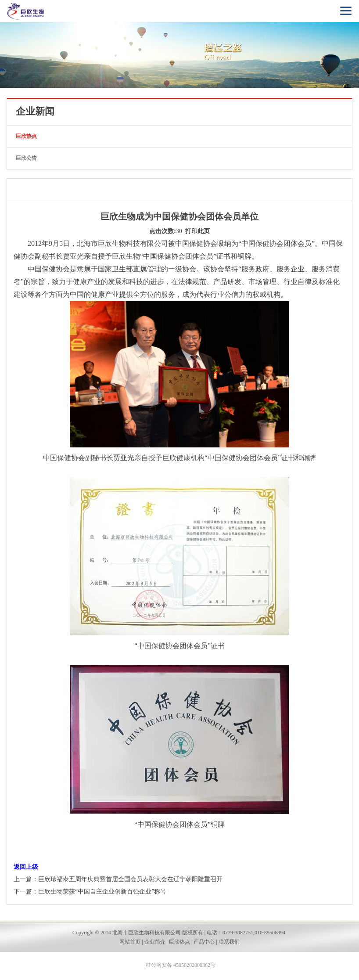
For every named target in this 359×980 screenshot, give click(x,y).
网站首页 (130, 942)
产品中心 (204, 942)
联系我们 (229, 942)
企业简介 (155, 942)
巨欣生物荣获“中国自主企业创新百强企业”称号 (102, 892)
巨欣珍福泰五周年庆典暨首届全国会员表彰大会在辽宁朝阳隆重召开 (130, 879)
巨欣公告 (26, 158)
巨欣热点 (26, 136)
